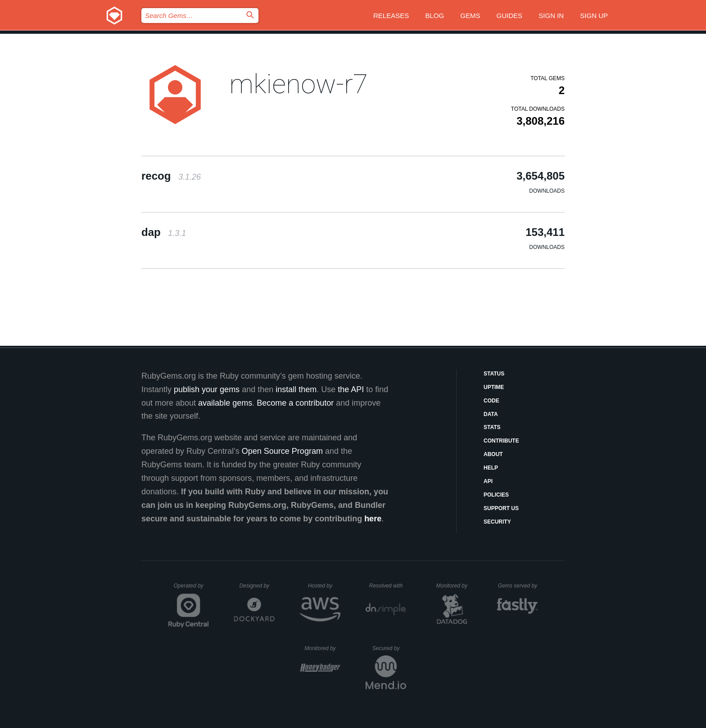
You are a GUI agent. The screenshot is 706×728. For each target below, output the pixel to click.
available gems (225, 403)
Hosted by (324, 586)
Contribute (501, 441)
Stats (492, 427)
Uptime (494, 387)
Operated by (191, 589)
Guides (510, 16)
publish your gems (207, 389)
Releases (391, 16)
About (493, 454)
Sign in (551, 16)
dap (164, 232)
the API (351, 389)
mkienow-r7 (299, 84)
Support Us (501, 508)
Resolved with (388, 586)
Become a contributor (295, 403)
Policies (496, 495)
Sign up (594, 16)
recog (171, 176)
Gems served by (518, 586)
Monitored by (454, 586)
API (488, 481)
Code (491, 401)
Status (494, 374)
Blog (434, 16)
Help (491, 468)
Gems (470, 16)
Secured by (389, 648)
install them (296, 389)
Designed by (257, 586)
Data (491, 414)
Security (497, 522)
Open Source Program (282, 451)
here (373, 519)
